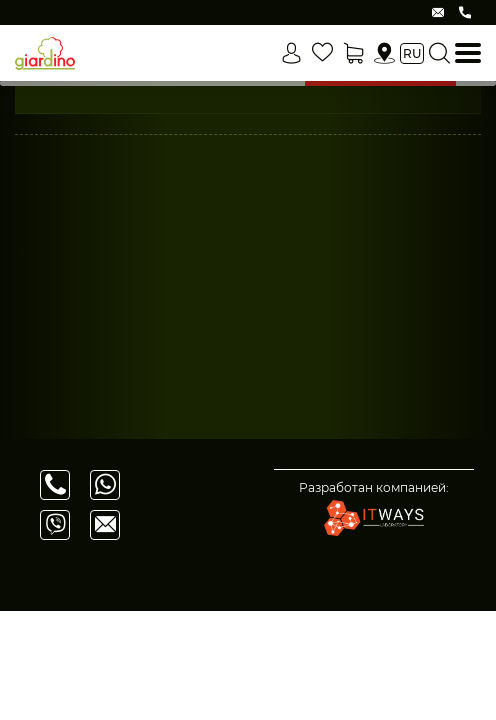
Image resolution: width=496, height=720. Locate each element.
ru (412, 53)
